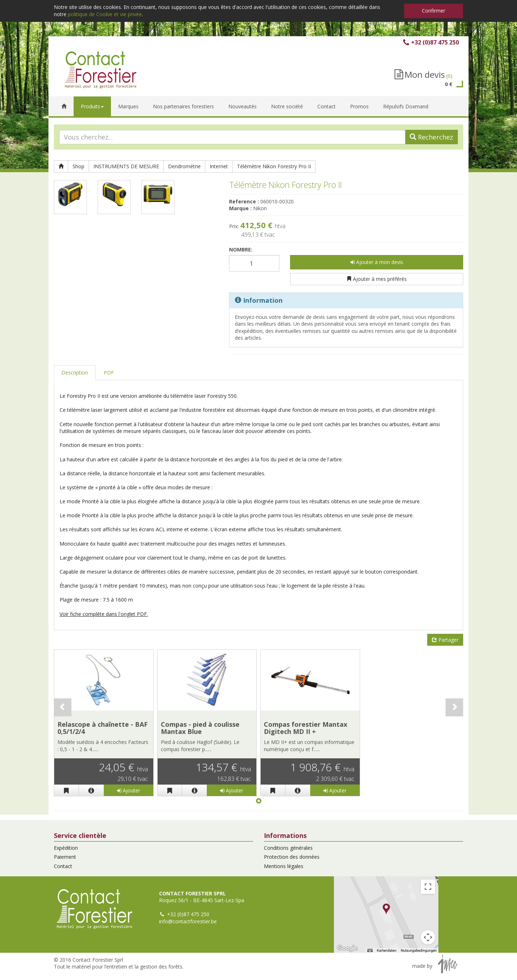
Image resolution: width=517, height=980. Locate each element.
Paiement (65, 857)
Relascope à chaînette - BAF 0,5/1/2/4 (103, 728)
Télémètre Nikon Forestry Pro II (274, 166)
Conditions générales (288, 848)
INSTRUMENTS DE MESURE (126, 166)
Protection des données (292, 857)
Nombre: (241, 249)
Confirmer (434, 11)
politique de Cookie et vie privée (105, 14)
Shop (78, 166)
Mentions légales (284, 866)
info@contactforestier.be (188, 921)
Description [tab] (75, 373)
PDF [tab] (109, 373)
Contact (63, 866)
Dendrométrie (184, 166)
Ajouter (129, 790)
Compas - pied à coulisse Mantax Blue (200, 728)
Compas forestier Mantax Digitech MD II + (306, 728)
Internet (219, 166)
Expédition (66, 848)
